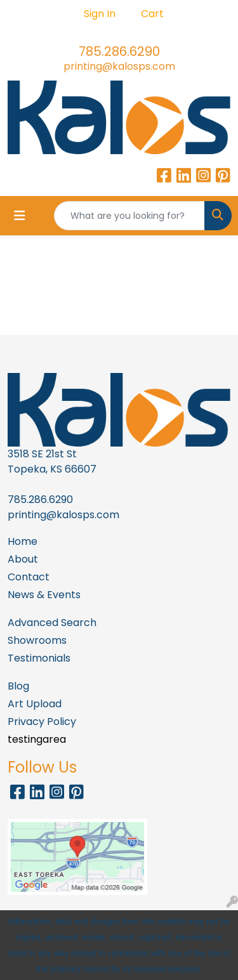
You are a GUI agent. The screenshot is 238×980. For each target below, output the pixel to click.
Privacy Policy (42, 722)
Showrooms (37, 640)
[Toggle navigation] (20, 216)
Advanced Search (52, 623)
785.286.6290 (119, 51)
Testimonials (39, 658)
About (23, 559)
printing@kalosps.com (119, 66)
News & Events (44, 595)
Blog (18, 686)
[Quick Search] (129, 216)
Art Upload (35, 704)
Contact (29, 577)
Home (23, 541)
